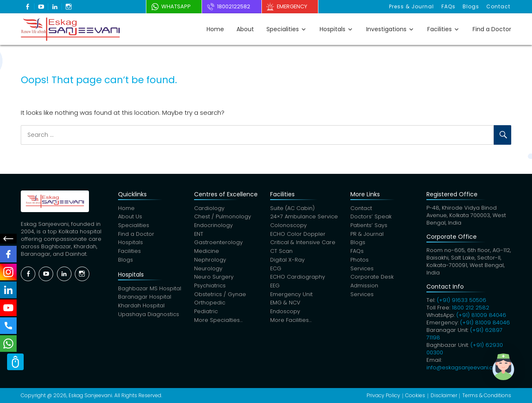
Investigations (386, 29)
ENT (199, 235)
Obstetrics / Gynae (220, 296)
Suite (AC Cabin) (292, 209)
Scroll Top (15, 366)
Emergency (295, 6)
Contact (499, 6)
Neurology (208, 270)
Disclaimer (444, 395)
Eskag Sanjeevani (90, 395)
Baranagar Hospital (145, 298)
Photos (360, 261)
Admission (364, 287)
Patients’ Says (369, 226)
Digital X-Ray (288, 261)
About (245, 29)
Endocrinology (214, 226)
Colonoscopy (288, 226)
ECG (276, 270)
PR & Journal (367, 235)
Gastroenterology (218, 244)
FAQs (450, 6)
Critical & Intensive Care (303, 244)
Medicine (207, 252)
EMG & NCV (286, 305)
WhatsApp (174, 6)
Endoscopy (285, 313)
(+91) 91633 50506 (462, 300)
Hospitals (332, 29)
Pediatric (206, 313)
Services (362, 270)
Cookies (415, 395)
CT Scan (281, 252)
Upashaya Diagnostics (149, 316)
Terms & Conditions (487, 395)
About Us (130, 217)
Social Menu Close (8, 239)
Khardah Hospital (141, 307)
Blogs (472, 6)
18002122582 (234, 6)
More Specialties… (218, 322)
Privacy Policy (383, 395)
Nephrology (210, 261)
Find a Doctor (492, 29)
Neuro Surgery (214, 278)
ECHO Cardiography (298, 278)
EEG (275, 287)
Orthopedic (210, 305)
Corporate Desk (372, 278)
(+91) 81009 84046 (481, 315)
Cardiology (209, 209)
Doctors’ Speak (371, 217)
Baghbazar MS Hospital (150, 290)
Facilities (440, 29)
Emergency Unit (292, 296)
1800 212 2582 (470, 308)
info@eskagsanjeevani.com (464, 367)
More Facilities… (291, 322)
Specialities (283, 29)
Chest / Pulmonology (223, 217)
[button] (506, 377)
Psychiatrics (210, 287)
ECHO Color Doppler (298, 235)
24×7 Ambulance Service (304, 217)
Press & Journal (414, 6)
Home (215, 29)
